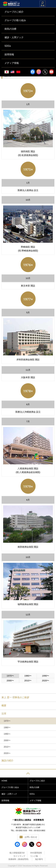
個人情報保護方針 (17, 853)
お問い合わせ (31, 837)
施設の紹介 (7, 760)
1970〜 (10, 676)
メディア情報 (35, 800)
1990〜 (46, 676)
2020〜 (46, 680)
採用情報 (5, 800)
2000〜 (10, 680)
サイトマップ (19, 856)
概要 (4, 706)
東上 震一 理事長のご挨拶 (15, 697)
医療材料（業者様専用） (19, 859)
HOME (4, 781)
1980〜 (28, 676)
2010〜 (28, 680)
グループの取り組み (10, 787)
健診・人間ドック (9, 794)
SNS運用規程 (36, 853)
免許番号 (39, 859)
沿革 (4, 714)
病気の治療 (34, 787)
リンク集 (34, 856)
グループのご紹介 (37, 781)
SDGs (32, 794)
